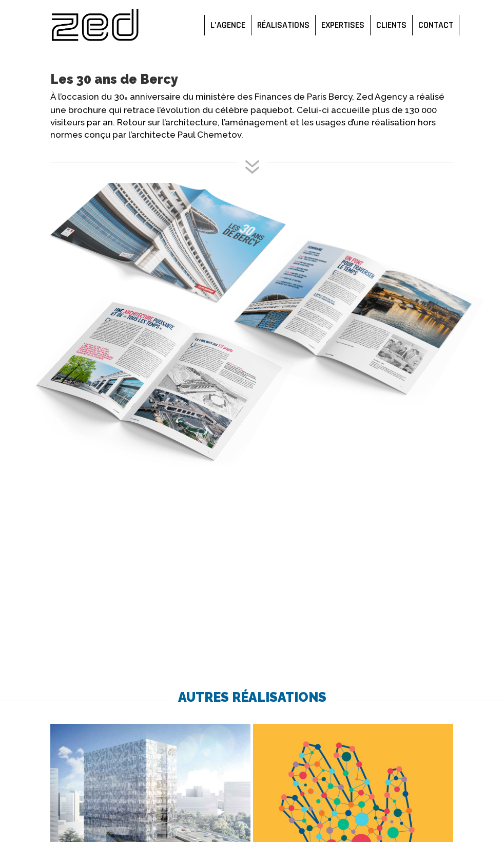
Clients (391, 25)
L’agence (228, 25)
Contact (436, 25)
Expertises (343, 25)
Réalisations (283, 25)
